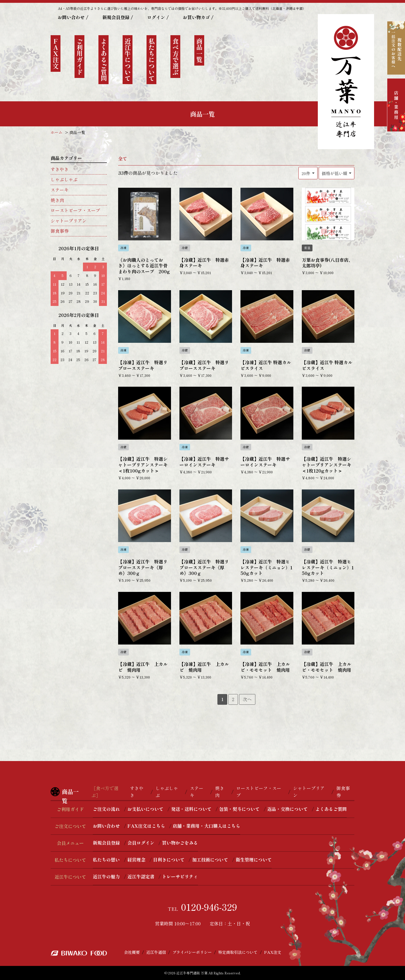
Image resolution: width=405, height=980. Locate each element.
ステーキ (60, 190)
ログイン (156, 17)
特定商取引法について (238, 952)
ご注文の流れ (106, 809)
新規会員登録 (116, 17)
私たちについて (152, 60)
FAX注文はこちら (146, 826)
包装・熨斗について (239, 809)
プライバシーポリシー (192, 952)
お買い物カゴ (196, 17)
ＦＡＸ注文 (56, 53)
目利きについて (169, 860)
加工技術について (210, 860)
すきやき (60, 169)
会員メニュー (70, 843)
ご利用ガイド (80, 57)
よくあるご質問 (104, 60)
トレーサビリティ (180, 876)
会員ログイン (141, 843)
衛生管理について (254, 860)
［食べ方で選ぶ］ (105, 792)
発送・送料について (191, 809)
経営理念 (136, 860)
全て (123, 158)
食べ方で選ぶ (175, 57)
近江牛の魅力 (106, 876)
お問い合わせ (71, 17)
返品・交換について (287, 809)
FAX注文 (273, 952)
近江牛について (128, 60)
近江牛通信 (156, 952)
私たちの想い (106, 860)
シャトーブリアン (69, 221)
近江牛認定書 (141, 876)
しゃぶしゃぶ (64, 179)
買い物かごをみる (180, 843)
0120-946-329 (209, 907)
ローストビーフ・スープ (75, 210)
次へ (247, 699)
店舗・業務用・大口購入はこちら (206, 826)
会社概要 (132, 952)
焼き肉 (57, 200)
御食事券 (60, 231)
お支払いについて (145, 809)
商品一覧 (199, 50)
